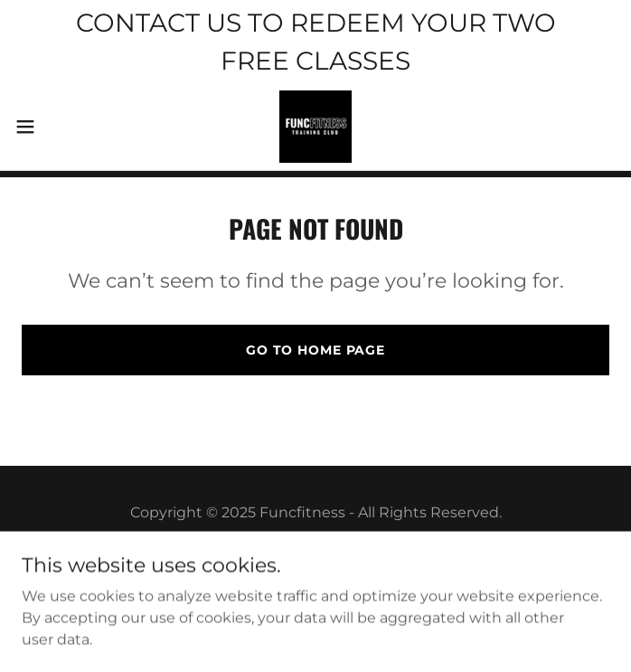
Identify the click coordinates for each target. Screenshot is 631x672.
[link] (315, 127)
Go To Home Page (315, 350)
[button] (53, 127)
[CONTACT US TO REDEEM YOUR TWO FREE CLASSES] (315, 42)
